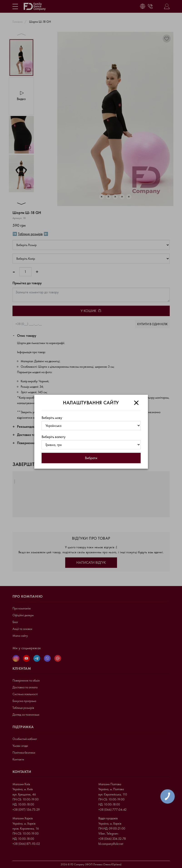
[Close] (136, 403)
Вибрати (91, 458)
